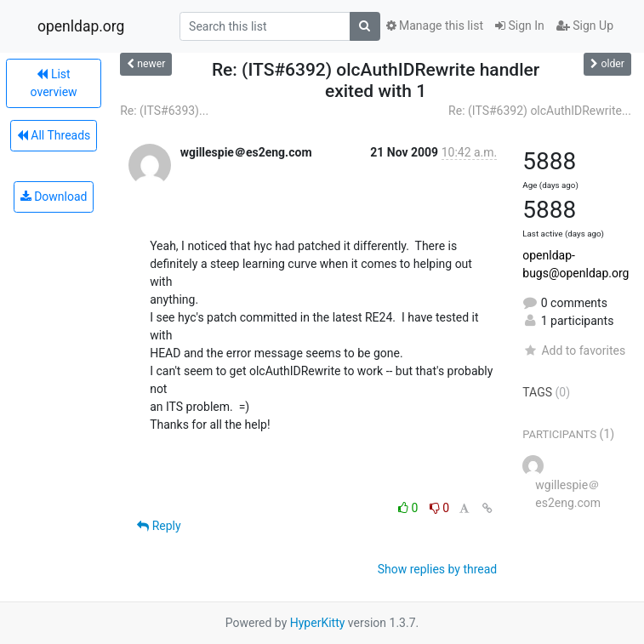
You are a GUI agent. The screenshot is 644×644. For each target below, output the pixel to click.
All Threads (54, 135)
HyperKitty (318, 623)
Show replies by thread (438, 569)
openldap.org (81, 26)
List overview (54, 83)
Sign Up (585, 26)
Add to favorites (574, 350)
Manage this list (435, 26)
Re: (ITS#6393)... (164, 111)
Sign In (520, 26)
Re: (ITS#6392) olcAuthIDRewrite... (540, 111)
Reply (159, 526)
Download (54, 197)
